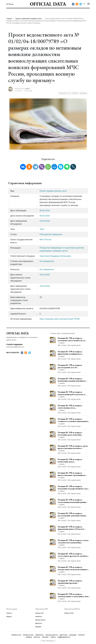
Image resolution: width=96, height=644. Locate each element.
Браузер (45, 637)
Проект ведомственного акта (53, 191)
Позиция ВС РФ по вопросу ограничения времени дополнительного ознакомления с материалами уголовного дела (73, 582)
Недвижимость (64, 637)
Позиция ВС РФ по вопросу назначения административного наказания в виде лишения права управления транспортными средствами (72, 380)
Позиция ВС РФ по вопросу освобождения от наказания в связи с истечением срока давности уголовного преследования (74, 595)
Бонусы (37, 637)
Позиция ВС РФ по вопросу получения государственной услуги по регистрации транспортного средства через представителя (73, 487)
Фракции (38, 627)
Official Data (48, 4)
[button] (10, 4)
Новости (9, 613)
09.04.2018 (45, 211)
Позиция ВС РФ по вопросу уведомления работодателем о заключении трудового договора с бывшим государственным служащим (73, 393)
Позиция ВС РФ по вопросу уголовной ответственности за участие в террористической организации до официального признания (71, 339)
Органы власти (40, 620)
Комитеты (39, 617)
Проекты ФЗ (39, 613)
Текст (42, 229)
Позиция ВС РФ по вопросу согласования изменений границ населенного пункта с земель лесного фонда (72, 501)
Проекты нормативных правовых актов (28, 19)
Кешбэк (29, 637)
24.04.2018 (45, 221)
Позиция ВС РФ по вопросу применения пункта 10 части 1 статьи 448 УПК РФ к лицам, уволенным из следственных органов (71, 528)
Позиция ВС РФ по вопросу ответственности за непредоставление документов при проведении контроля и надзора (73, 407)
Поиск (53, 637)
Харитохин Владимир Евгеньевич (55, 256)
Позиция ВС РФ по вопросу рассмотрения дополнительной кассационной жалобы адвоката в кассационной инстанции (73, 514)
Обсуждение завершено (51, 234)
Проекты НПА (69, 613)
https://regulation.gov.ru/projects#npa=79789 (60, 319)
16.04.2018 (45, 286)
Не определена (47, 261)
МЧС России (45, 240)
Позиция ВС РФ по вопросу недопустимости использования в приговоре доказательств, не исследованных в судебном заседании (73, 568)
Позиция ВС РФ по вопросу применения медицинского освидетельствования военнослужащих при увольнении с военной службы (73, 353)
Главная (9, 19)
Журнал (9, 617)
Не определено (47, 269)
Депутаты (39, 623)
